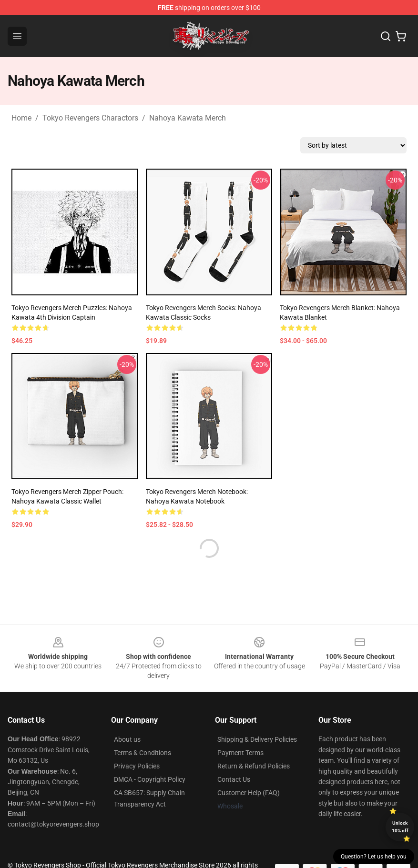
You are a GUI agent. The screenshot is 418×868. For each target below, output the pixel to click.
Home (21, 118)
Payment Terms (240, 753)
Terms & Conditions (143, 753)
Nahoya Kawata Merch (188, 118)
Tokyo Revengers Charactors (90, 118)
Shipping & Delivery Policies (257, 739)
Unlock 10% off (400, 827)
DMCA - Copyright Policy (150, 779)
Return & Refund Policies (254, 766)
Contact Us (234, 779)
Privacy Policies (137, 766)
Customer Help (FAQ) (249, 793)
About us (127, 739)
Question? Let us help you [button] (374, 857)
